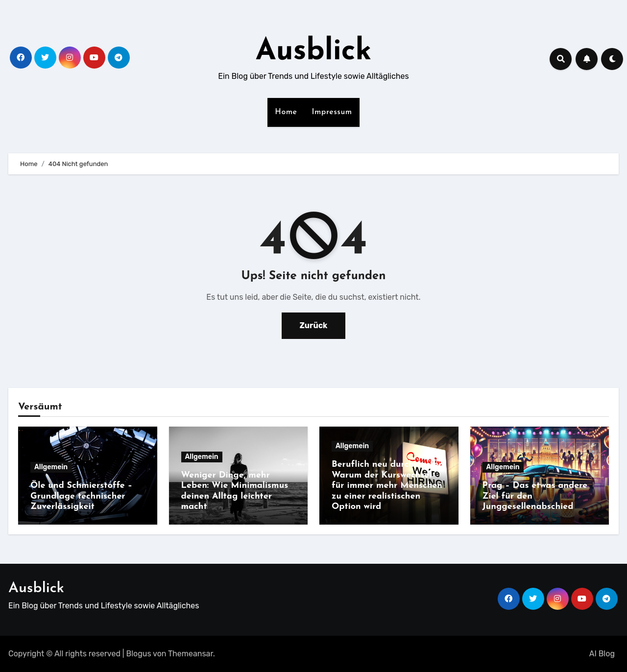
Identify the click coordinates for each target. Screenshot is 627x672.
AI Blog (602, 654)
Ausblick (314, 52)
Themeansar (191, 654)
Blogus (139, 654)
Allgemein (51, 467)
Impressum (332, 112)
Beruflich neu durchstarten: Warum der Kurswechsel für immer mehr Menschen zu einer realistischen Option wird (388, 486)
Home (286, 112)
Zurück (314, 325)
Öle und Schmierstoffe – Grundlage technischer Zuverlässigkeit (81, 496)
